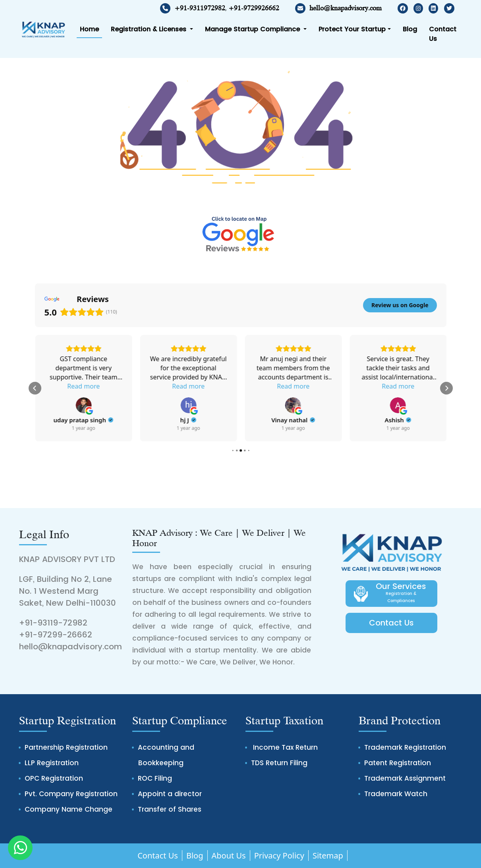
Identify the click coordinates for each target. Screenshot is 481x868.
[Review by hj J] (293, 420)
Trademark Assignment (405, 778)
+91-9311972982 (200, 8)
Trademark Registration (405, 747)
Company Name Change (69, 809)
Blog (410, 29)
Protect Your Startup (352, 29)
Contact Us (443, 34)
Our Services (401, 594)
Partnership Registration (66, 747)
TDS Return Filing (279, 763)
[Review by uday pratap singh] (188, 420)
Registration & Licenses (150, 29)
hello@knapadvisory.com (338, 8)
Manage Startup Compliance (253, 29)
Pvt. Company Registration (71, 794)
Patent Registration (398, 763)
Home (89, 29)
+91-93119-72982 (53, 623)
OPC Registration (54, 778)
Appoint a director (170, 794)
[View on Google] (83, 396)
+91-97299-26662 (56, 635)
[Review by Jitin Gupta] (83, 411)
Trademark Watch (396, 794)
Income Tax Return (284, 747)
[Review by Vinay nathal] (398, 420)
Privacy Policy (279, 855)
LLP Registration (52, 763)
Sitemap (328, 855)
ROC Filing (155, 778)
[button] (35, 388)
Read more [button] (83, 377)
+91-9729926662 (254, 8)
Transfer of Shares (170, 809)
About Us (229, 855)
